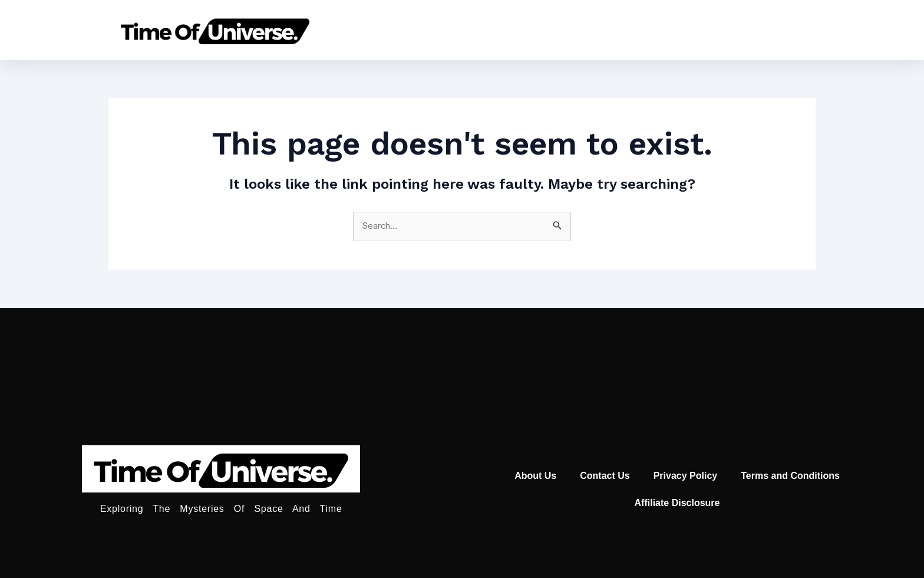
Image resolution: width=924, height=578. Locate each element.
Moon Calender (770, 30)
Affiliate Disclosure (677, 503)
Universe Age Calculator (632, 30)
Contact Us (605, 476)
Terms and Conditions (790, 476)
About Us (535, 476)
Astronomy (506, 30)
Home (431, 30)
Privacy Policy (686, 476)
